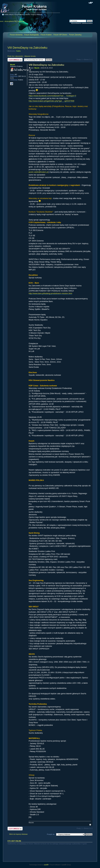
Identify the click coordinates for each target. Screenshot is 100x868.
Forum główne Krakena (22, 15)
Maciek (37, 68)
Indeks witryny (9, 15)
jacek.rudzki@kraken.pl (38, 172)
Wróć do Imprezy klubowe (18, 834)
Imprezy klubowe (36, 15)
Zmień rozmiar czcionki (91, 3)
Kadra (18, 51)
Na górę (90, 825)
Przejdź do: (51, 834)
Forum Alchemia (16, 35)
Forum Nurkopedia (32, 35)
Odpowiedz (15, 60)
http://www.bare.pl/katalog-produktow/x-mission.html (50, 293)
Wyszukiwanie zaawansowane (82, 23)
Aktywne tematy (30, 56)
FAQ (16, 21)
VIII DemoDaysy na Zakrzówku (27, 48)
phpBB (46, 865)
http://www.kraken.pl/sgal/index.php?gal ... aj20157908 (51, 101)
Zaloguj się (21, 21)
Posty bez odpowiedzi (15, 56)
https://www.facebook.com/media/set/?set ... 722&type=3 (52, 96)
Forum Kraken (46, 35)
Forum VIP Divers (60, 35)
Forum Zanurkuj (75, 35)
